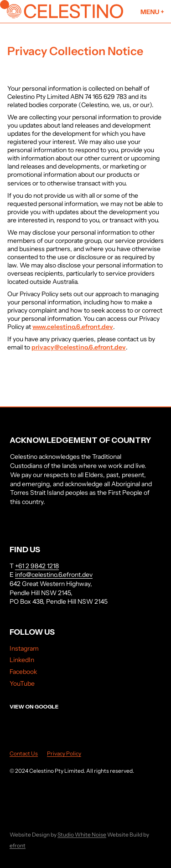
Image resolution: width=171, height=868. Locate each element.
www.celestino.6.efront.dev (73, 327)
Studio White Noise (82, 835)
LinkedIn (22, 660)
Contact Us (24, 753)
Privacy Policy (64, 753)
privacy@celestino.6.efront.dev (79, 347)
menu (152, 12)
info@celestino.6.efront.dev (54, 575)
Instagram (24, 648)
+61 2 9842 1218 (37, 566)
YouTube (22, 683)
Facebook (23, 672)
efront (18, 845)
